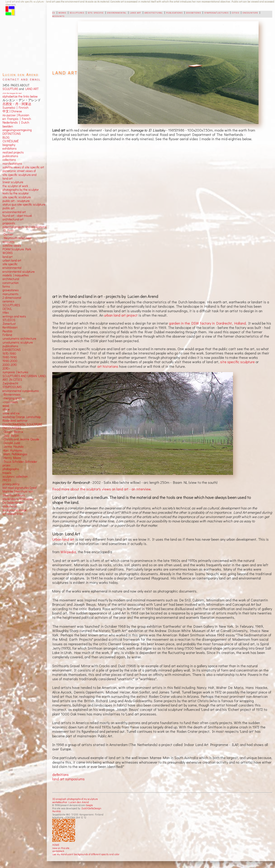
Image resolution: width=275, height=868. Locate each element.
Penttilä (56, 811)
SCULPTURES (11, 305)
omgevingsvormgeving (17, 130)
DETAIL (7, 309)
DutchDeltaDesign (91, 808)
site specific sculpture (237, 362)
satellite (8, 246)
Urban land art (63, 539)
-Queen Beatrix (13, 432)
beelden (8, 126)
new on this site (61, 848)
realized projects (13, 152)
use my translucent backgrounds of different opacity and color (86, 854)
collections (9, 160)
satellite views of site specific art (23, 167)
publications (174, 12)
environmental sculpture (19, 272)
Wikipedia (68, 552)
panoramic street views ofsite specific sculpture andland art (20, 175)
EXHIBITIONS (12, 350)
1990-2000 (10, 361)
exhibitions (193, 12)
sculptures (77, 12)
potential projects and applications (25, 227)
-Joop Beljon (11, 436)
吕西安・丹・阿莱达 (17, 104)
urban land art (12, 260)
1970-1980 (9, 354)
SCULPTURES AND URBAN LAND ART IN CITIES (24, 378)
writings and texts (14, 316)
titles (6, 312)
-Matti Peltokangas (15, 454)
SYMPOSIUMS (12, 387)
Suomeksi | (10, 108)
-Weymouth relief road (17, 238)
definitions (60, 774)
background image (14, 510)
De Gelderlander (13, 503)
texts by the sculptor (16, 193)
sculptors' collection (15, 476)
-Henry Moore (12, 458)
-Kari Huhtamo (12, 450)
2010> (6, 368)
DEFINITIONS (12, 134)
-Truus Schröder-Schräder (20, 462)
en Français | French (17, 119)
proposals (9, 223)
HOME (56, 845)
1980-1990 (10, 357)
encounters (250, 12)
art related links (13, 514)
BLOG (6, 138)
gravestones (11, 290)
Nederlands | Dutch (16, 122)
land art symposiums (68, 779)
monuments (10, 294)
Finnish (23, 108)
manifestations (12, 164)
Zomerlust (9, 324)
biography (9, 145)
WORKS (8, 253)
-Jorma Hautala (13, 447)
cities (236, 12)
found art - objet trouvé (17, 216)
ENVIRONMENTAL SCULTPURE (22, 424)
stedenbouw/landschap (18, 499)
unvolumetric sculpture (18, 342)
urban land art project (121, 315)
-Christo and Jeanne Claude (21, 439)
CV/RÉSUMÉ (11, 141)
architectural (154, 12)
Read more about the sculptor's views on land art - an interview (101, 489)
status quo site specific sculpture (24, 204)
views (17, 246)
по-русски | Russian (16, 115)
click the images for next (12, 93)
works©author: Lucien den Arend (71, 802)
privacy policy (11, 484)
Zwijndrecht (10, 383)
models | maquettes (16, 275)
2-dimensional (12, 298)
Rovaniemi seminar (15, 421)
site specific (96, 12)
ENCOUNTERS (12, 428)
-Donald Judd (11, 443)
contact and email (22, 79)
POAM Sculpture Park (17, 249)
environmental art (14, 212)
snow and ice (11, 413)
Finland (7, 335)
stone (6, 409)
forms (6, 286)
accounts (58, 16)
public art (9, 208)
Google (89, 805)
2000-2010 (10, 365)
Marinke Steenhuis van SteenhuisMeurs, (18, 493)
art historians (108, 366)
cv (54, 12)
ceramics (8, 301)
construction (11, 283)
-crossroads (10, 402)
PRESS (7, 480)
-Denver (8, 234)
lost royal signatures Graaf (20, 488)
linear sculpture (13, 182)
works (62, 12)
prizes (7, 465)
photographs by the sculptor (21, 190)
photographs (11, 469)
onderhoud (10, 506)
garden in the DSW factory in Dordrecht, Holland (207, 323)
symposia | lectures (15, 372)
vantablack (58, 851)
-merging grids (12, 398)
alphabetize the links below (20, 96)
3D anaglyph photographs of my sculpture (75, 799)
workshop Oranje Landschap (22, 417)
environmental (117, 12)
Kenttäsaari (10, 327)
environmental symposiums (21, 391)
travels (7, 473)
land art (135, 12)
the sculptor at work (15, 186)
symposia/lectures (216, 12)
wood (6, 406)
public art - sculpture (16, 201)
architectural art (13, 219)
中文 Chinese (12, 111)
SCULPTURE (10, 89)
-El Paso (8, 230)
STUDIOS (9, 320)
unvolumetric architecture (19, 339)
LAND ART (31, 89)
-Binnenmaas (12, 394)
